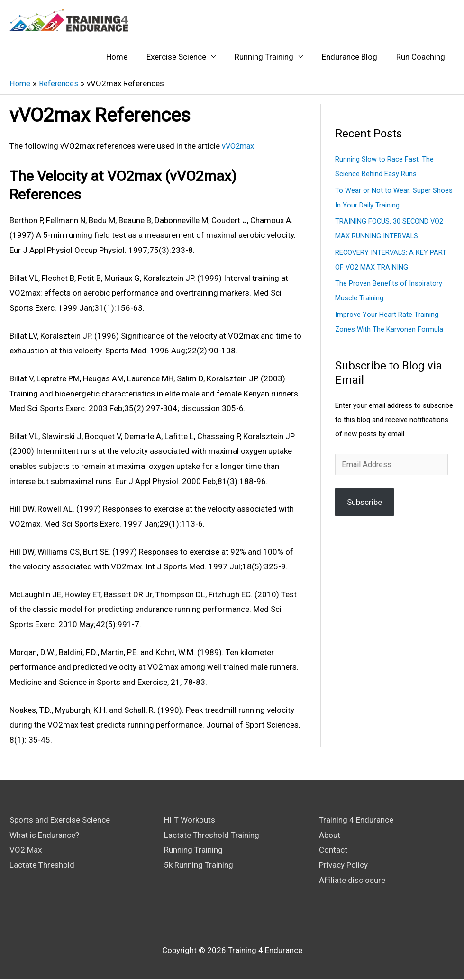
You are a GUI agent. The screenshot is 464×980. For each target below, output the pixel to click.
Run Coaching (421, 57)
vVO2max (239, 146)
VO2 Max (26, 851)
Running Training (264, 57)
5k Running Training (199, 865)
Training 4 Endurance (356, 820)
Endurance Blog (350, 57)
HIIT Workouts (190, 820)
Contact (333, 851)
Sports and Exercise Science (60, 820)
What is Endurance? (44, 836)
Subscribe (364, 498)
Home (117, 57)
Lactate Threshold (42, 865)
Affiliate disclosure (352, 881)
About (330, 836)
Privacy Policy (343, 865)
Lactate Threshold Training (212, 836)
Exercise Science (176, 57)
